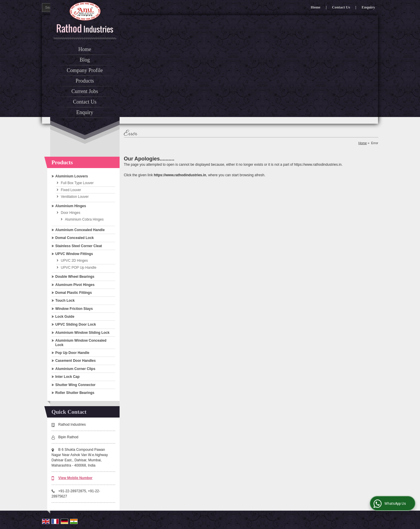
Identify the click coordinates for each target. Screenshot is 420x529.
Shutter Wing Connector (76, 385)
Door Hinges (71, 213)
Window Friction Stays (74, 309)
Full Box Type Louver (77, 183)
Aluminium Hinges (71, 206)
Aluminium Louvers (72, 176)
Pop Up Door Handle (72, 353)
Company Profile (85, 70)
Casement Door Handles (76, 361)
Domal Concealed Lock (75, 238)
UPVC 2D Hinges (75, 261)
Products (85, 81)
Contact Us (341, 7)
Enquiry (368, 7)
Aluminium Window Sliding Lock (83, 333)
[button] (75, 478)
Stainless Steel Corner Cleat (79, 246)
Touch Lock (65, 301)
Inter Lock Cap (68, 377)
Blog (85, 60)
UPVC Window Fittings (74, 254)
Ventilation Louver (75, 197)
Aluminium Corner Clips (75, 369)
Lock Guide (65, 317)
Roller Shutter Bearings (75, 393)
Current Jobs (85, 91)
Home (315, 7)
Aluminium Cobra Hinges (84, 219)
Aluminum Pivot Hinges (75, 285)
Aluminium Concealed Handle (80, 230)
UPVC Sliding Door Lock (76, 324)
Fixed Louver (71, 190)
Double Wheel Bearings (75, 277)
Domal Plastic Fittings (74, 293)
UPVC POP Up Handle (79, 268)
